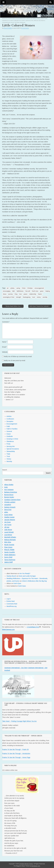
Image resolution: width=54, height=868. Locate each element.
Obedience (18, 20)
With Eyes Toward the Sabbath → (40, 306)
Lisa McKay (8, 535)
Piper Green (8, 547)
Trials (8, 454)
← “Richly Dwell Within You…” (13, 306)
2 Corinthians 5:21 (33, 627)
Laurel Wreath (9, 532)
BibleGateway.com (8, 630)
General (33, 18)
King (16, 294)
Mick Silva (8, 542)
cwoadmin (8, 505)
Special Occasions (39, 20)
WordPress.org (11, 606)
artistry (12, 288)
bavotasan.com (36, 866)
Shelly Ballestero (10, 555)
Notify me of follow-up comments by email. (18, 356)
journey (11, 294)
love (20, 294)
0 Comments (25, 28)
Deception (10, 421)
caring (18, 288)
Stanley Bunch (11, 576)
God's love (35, 291)
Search (5, 470)
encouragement (39, 288)
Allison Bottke (9, 485)
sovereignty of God (9, 297)
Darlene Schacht (10, 507)
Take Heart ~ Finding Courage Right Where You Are (19, 721)
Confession (12, 18)
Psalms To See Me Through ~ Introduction (16, 754)
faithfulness (20, 291)
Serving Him (30, 20)
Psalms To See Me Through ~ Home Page (16, 757)
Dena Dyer (8, 510)
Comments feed (12, 604)
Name (5, 342)
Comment (6, 322)
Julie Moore (8, 530)
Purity (23, 20)
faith (13, 291)
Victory (17, 23)
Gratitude (44, 18)
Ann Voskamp (9, 490)
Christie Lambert (10, 502)
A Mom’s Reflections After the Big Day (34, 581)
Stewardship (6, 23)
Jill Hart (7, 527)
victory (39, 297)
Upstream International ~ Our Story (16, 668)
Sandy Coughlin (10, 552)
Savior (40, 294)
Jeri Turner (8, 525)
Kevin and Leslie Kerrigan (27, 576)
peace (25, 294)
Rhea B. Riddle (8, 28)
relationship (33, 294)
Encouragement (21, 18)
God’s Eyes (17, 583)
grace (42, 291)
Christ (24, 288)
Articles (5, 18)
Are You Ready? (25, 573)
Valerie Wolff (8, 562)
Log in (9, 599)
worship (45, 297)
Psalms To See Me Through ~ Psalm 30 (15, 749)
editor (6, 512)
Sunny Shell (8, 557)
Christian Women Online (26, 864)
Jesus (5, 294)
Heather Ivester (9, 517)
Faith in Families (12, 429)
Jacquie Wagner (10, 520)
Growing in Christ (8, 20)
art (8, 288)
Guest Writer (8, 515)
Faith (28, 18)
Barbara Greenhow (11, 492)
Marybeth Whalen (10, 537)
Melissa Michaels (10, 540)
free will (28, 291)
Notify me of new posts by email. (15, 361)
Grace (38, 18)
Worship (23, 23)
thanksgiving (27, 297)
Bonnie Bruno (9, 495)
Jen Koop (7, 522)
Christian (30, 288)
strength (19, 297)
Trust (13, 23)
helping (48, 291)
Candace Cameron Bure (12, 500)
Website (5, 352)
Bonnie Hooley (9, 497)
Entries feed (11, 601)
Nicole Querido (9, 545)
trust (34, 297)
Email (4, 347)
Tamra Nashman (10, 560)
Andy (6, 487)
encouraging (7, 291)
